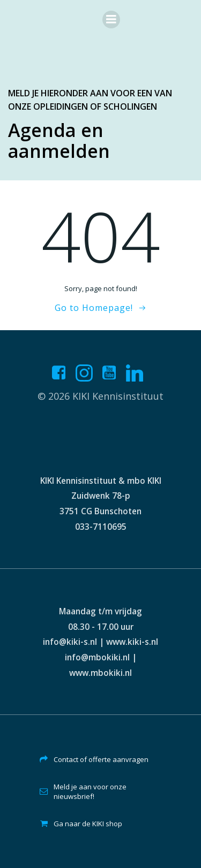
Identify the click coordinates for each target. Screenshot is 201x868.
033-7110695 (101, 527)
